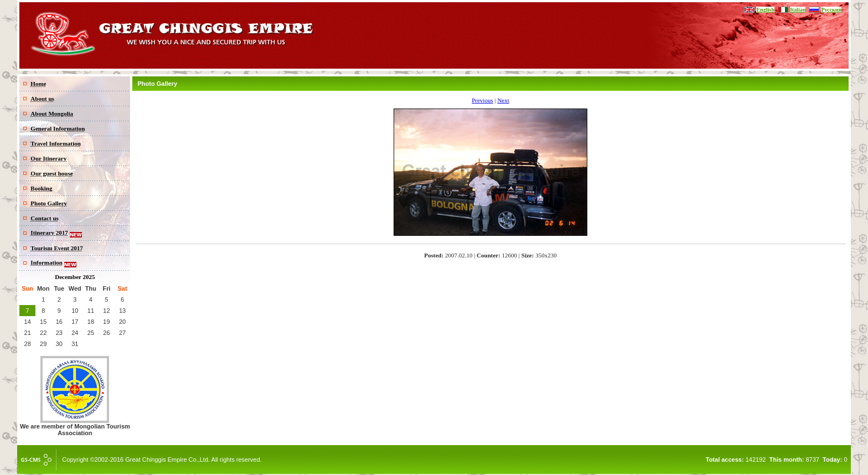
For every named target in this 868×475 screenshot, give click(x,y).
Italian (798, 10)
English (765, 10)
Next (503, 100)
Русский (831, 10)
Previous (482, 100)
